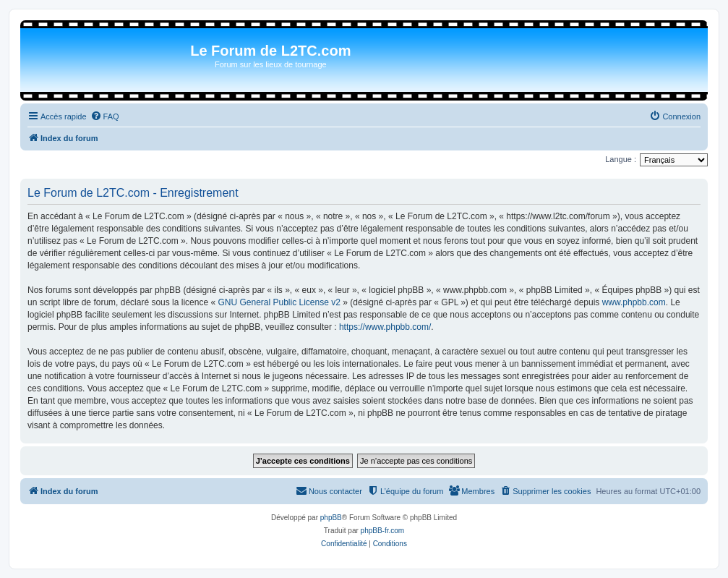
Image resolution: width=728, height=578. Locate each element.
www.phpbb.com (634, 302)
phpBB (331, 518)
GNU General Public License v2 (279, 302)
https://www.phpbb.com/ (385, 327)
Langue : (621, 159)
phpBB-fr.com (383, 531)
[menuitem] (105, 116)
